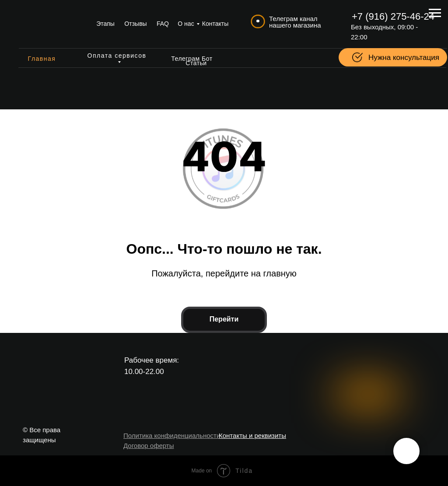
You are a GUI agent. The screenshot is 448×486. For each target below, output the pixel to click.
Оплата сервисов (117, 56)
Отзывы (135, 24)
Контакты (215, 24)
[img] (51, 24)
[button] (357, 57)
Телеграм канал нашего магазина (295, 22)
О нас (186, 24)
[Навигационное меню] (435, 13)
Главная (42, 59)
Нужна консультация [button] (404, 58)
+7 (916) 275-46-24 (393, 16)
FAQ (163, 24)
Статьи (196, 63)
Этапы (105, 24)
